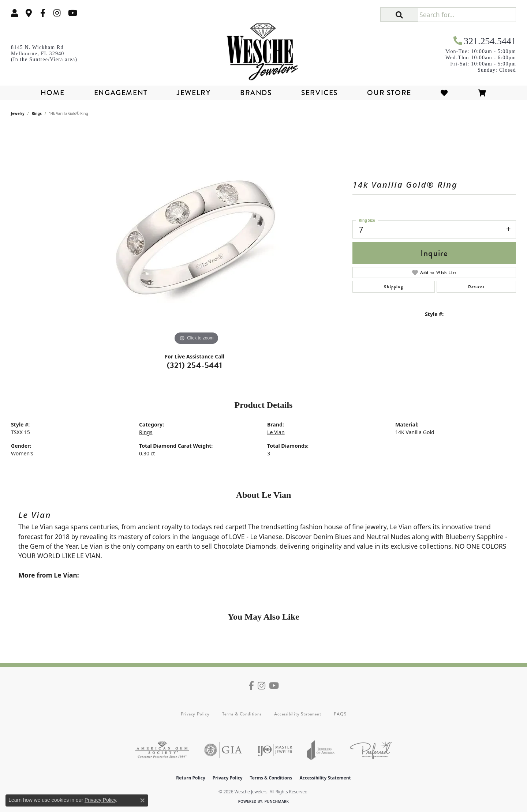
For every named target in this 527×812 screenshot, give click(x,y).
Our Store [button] (389, 93)
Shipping (394, 287)
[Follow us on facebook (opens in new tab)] (43, 13)
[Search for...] (467, 15)
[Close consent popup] (142, 800)
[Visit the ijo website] (275, 750)
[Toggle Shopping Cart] (482, 93)
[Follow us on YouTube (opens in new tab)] (73, 13)
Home (53, 93)
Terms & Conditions (242, 714)
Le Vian (276, 432)
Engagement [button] (121, 93)
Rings (37, 113)
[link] (29, 13)
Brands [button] (256, 93)
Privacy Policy (195, 714)
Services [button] (319, 93)
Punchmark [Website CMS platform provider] (277, 801)
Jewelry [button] (194, 93)
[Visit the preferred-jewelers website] (371, 750)
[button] (15, 13)
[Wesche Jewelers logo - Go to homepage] (263, 49)
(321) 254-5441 (195, 365)
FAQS (340, 714)
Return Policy (191, 778)
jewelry (18, 113)
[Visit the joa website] (321, 750)
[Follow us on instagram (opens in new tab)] (57, 13)
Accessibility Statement (298, 714)
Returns (476, 287)
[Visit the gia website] (223, 750)
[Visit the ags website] (162, 750)
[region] (197, 237)
